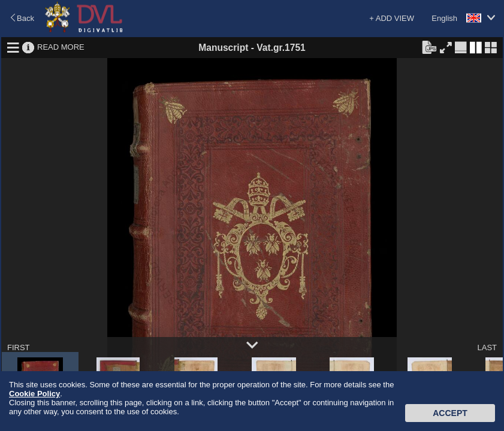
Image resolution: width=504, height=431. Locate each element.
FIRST (19, 347)
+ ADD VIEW (392, 18)
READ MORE (61, 47)
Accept (450, 413)
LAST (487, 347)
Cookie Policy (34, 394)
